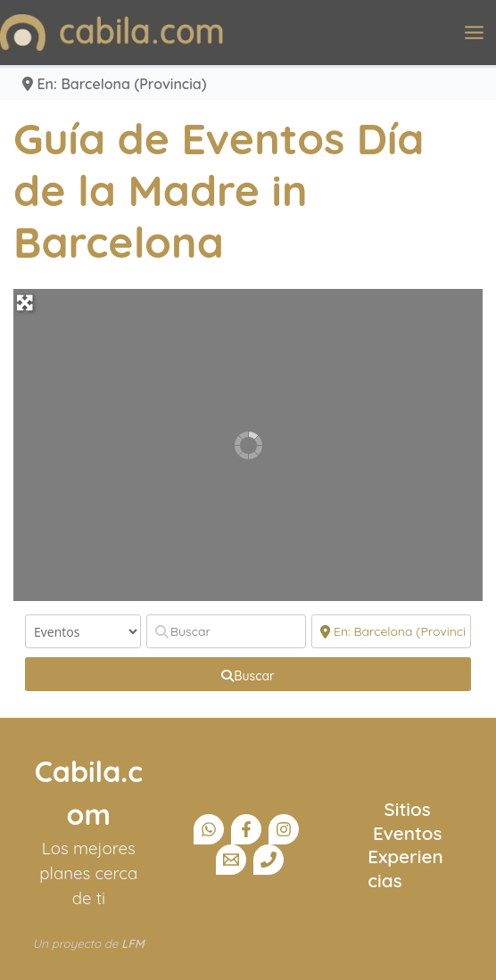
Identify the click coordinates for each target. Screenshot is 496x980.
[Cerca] (391, 631)
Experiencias (405, 868)
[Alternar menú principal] (474, 33)
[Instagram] (284, 829)
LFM (133, 943)
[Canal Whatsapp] (209, 829)
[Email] (231, 860)
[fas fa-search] (248, 674)
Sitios (408, 809)
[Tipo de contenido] (83, 631)
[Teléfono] (269, 860)
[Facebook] (246, 829)
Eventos (408, 833)
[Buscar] (226, 631)
